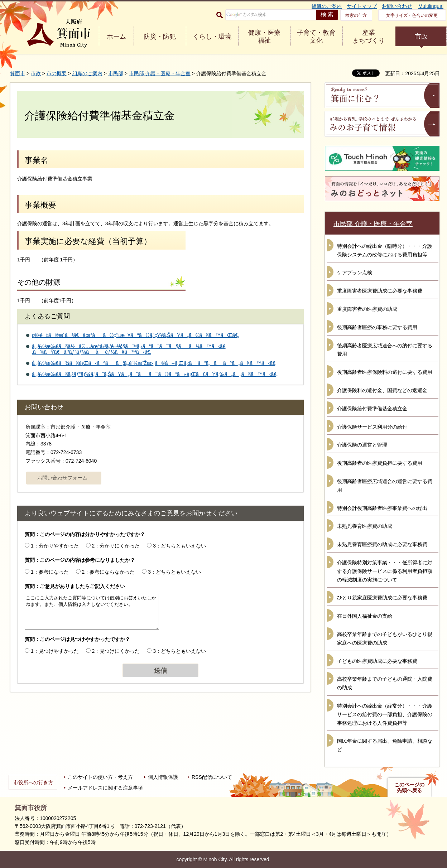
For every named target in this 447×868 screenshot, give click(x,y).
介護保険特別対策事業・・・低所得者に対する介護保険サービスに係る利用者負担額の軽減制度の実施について (385, 571)
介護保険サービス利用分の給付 (372, 427)
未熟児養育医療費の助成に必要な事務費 (382, 544)
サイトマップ (362, 6)
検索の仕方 (356, 15)
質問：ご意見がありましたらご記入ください (75, 586)
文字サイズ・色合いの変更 (412, 15)
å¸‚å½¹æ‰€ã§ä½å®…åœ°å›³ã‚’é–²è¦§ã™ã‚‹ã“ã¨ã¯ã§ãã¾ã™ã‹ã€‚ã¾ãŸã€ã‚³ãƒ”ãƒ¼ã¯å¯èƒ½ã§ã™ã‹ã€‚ (129, 349)
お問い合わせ (397, 6)
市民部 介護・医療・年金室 (160, 73)
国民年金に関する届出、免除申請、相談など (385, 745)
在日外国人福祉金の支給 (365, 616)
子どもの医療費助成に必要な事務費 (377, 661)
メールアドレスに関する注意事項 (105, 788)
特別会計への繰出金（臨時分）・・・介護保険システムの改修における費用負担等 (385, 250)
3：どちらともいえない (179, 546)
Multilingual (431, 6)
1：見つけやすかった (55, 651)
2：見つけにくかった (116, 651)
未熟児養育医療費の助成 (365, 526)
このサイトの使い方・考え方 (100, 777)
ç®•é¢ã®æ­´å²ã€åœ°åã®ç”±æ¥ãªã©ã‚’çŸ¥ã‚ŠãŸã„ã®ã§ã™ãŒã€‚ (135, 335)
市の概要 (57, 73)
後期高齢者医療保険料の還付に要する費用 (385, 372)
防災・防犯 (160, 37)
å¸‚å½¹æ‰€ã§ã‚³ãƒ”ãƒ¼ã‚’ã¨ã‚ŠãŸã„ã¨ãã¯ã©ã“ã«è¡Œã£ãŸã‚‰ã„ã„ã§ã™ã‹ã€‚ (155, 374)
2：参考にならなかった (109, 572)
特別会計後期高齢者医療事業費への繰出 (382, 508)
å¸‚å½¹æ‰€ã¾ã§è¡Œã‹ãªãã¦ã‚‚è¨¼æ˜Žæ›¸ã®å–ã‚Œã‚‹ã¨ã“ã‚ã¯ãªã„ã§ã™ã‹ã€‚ (154, 363)
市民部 (116, 73)
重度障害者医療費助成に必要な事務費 (380, 291)
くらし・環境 (212, 37)
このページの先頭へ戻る (409, 787)
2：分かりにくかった (116, 546)
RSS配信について (212, 777)
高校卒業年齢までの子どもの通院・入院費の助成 (385, 683)
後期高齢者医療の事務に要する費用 (377, 327)
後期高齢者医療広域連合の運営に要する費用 (385, 486)
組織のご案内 (327, 6)
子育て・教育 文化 (316, 37)
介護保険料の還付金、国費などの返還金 (382, 390)
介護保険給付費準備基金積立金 (372, 409)
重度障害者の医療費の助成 (367, 309)
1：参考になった (50, 572)
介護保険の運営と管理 (362, 445)
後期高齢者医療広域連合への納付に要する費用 (385, 350)
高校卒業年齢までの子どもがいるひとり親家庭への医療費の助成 (385, 638)
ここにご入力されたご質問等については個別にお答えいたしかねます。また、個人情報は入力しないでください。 (92, 612)
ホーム (116, 37)
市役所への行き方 (33, 782)
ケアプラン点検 (355, 273)
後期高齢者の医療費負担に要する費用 (380, 463)
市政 (421, 37)
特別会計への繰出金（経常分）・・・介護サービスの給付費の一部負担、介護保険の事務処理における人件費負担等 (385, 714)
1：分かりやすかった (55, 546)
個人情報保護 (163, 777)
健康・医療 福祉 (264, 37)
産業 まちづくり (369, 37)
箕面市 (18, 73)
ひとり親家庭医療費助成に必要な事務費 (382, 598)
